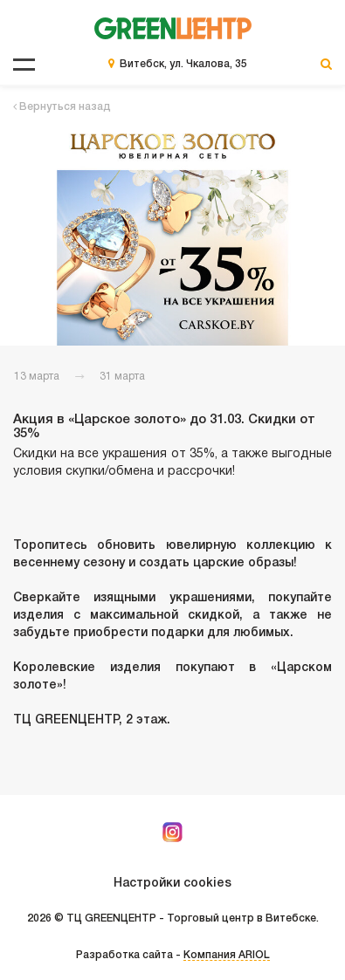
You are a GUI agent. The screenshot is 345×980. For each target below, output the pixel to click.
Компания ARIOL (227, 955)
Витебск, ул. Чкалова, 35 (183, 64)
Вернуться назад (62, 107)
